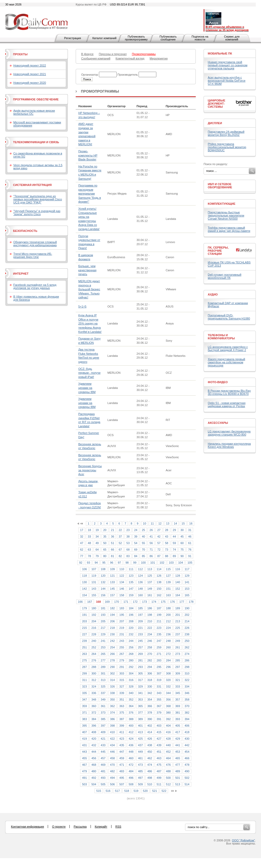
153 (187, 589)
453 (177, 752)
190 (187, 608)
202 (187, 615)
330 (150, 686)
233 (140, 634)
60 (182, 543)
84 (136, 556)
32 (82, 537)
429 (177, 739)
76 (190, 550)
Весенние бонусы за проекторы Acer (90, 470)
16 (191, 523)
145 (112, 589)
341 (140, 693)
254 (112, 647)
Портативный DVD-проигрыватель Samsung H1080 (229, 317)
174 (154, 602)
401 (140, 726)
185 (140, 608)
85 (143, 556)
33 (89, 537)
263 (84, 654)
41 (151, 537)
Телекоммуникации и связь (36, 142)
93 (88, 563)
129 (187, 576)
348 (94, 700)
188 (168, 608)
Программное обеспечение (36, 99)
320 (168, 680)
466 (187, 758)
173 (145, 602)
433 (103, 745)
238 (187, 634)
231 (122, 634)
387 (122, 719)
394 (187, 719)
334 (187, 686)
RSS (118, 827)
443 (84, 752)
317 (140, 680)
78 (89, 556)
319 (159, 680)
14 (175, 523)
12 (160, 523)
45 (182, 537)
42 (159, 537)
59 (174, 543)
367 (159, 706)
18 (89, 530)
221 (140, 628)
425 (140, 739)
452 (168, 752)
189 (177, 608)
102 (162, 563)
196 (131, 615)
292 (131, 667)
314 (112, 680)
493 (103, 778)
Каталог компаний (104, 38)
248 (168, 641)
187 (159, 608)
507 (122, 784)
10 (145, 523)
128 (177, 576)
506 (112, 784)
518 (127, 791)
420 (94, 739)
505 (103, 784)
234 (150, 634)
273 (177, 654)
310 (187, 673)
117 (187, 569)
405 (177, 726)
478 (187, 765)
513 (177, 784)
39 (136, 537)
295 (159, 667)
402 (150, 726)
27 (159, 530)
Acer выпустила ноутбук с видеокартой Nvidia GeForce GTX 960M (227, 81)
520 (145, 791)
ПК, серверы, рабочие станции (218, 251)
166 (80, 602)
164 (177, 595)
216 (94, 628)
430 (187, 739)
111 (131, 569)
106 (84, 569)
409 (103, 732)
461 (140, 758)
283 (159, 660)
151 (168, 589)
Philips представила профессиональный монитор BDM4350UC (227, 147)
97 (119, 563)
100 (143, 563)
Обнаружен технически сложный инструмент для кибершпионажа (35, 244)
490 (187, 771)
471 (122, 765)
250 (187, 641)
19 (97, 530)
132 (103, 582)
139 (168, 582)
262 (187, 647)
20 (105, 530)
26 (151, 530)
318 (150, 680)
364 (131, 706)
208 (131, 621)
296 (168, 667)
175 (163, 602)
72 (159, 550)
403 (159, 726)
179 (84, 608)
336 (94, 693)
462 (150, 758)
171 (126, 602)
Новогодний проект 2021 (30, 74)
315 (122, 680)
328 (131, 686)
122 (122, 576)
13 (168, 523)
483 (122, 771)
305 (140, 673)
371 (84, 713)
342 (150, 693)
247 (159, 641)
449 (140, 752)
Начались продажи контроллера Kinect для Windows (229, 445)
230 (112, 634)
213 (177, 621)
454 (187, 752)
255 (122, 647)
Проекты (20, 54)
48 (89, 543)
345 (177, 693)
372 (94, 713)
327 (122, 686)
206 (112, 621)
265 (103, 654)
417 (177, 732)
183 (122, 608)
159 (131, 595)
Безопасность (25, 231)
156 (103, 595)
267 (122, 654)
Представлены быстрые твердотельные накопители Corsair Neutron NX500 (226, 215)
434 (112, 745)
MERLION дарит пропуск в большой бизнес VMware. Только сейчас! (89, 289)
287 (84, 667)
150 (159, 589)
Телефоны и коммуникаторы (221, 337)
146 (122, 589)
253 (103, 647)
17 (82, 530)
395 (84, 726)
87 (159, 556)
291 (122, 667)
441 (177, 745)
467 (84, 765)
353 (140, 700)
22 (120, 530)
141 (187, 582)
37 (120, 537)
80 (105, 556)
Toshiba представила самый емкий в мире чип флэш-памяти (229, 229)
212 (168, 621)
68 (128, 550)
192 (94, 615)
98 (127, 563)
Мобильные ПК (220, 53)
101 (153, 563)
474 (150, 765)
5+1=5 (82, 306)
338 (112, 693)
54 (136, 543)
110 (122, 569)
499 (159, 778)
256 (131, 647)
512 (168, 784)
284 (168, 660)
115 (168, 569)
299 (84, 673)
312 (94, 680)
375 (122, 713)
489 (177, 771)
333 (177, 686)
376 (131, 713)
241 (103, 641)
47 (82, 543)
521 (155, 791)
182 (112, 608)
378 (150, 713)
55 (143, 543)
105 (190, 563)
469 (103, 765)
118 (84, 576)
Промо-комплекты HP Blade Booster (88, 155)
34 (97, 537)
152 (177, 589)
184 (131, 608)
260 (168, 647)
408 (94, 732)
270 (150, 654)
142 (84, 589)
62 (82, 550)
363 (122, 706)
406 (187, 726)
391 (159, 719)
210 (150, 621)
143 (94, 589)
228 (94, 634)
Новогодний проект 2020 (30, 83)
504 (94, 784)
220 (131, 628)
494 (112, 778)
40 (143, 537)
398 (112, 726)
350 (112, 700)
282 (150, 660)
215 (84, 628)
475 (159, 765)
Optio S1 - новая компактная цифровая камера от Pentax (227, 405)
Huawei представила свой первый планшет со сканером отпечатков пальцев (228, 65)
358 (187, 700)
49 (97, 543)
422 (112, 739)
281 (140, 660)
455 (84, 758)
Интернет (21, 274)
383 (84, 719)
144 (103, 589)
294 (150, 667)
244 (131, 641)
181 (103, 608)
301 (103, 673)
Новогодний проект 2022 (30, 65)
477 (177, 765)
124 (140, 576)
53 (128, 543)
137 (150, 582)
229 (103, 634)
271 (159, 654)
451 (159, 752)
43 (167, 537)
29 (174, 530)
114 (159, 569)
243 (122, 641)
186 (150, 608)
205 (103, 621)
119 (94, 576)
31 (190, 530)
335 (84, 693)
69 (136, 550)
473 (140, 765)
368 (168, 706)
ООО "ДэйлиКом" (244, 840)
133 (112, 582)
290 (112, 667)
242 (112, 641)
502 (187, 778)
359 (84, 706)
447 (122, 752)
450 (150, 752)
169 (107, 602)
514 (187, 784)
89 (174, 556)
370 (187, 706)
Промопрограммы (100, 91)
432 (94, 745)
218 (112, 628)
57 (159, 543)
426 (150, 739)
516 (108, 791)
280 (131, 660)
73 (167, 550)
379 (159, 713)
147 (131, 589)
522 (164, 791)
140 (177, 582)
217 (103, 628)
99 (135, 563)
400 (131, 726)
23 (128, 530)
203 (84, 621)
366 (150, 706)
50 (105, 543)
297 (177, 667)
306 (150, 673)
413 (140, 732)
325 (103, 686)
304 (131, 673)
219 (122, 628)
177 (182, 602)
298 (187, 667)
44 (174, 537)
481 (103, 771)
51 (112, 543)
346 (187, 693)
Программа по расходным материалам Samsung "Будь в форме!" (90, 194)
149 (150, 589)
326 (112, 686)
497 (140, 778)
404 (168, 726)
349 (103, 700)
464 (168, 758)
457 (103, 758)
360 (94, 706)
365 (140, 706)
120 (103, 576)
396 (94, 726)
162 (159, 595)
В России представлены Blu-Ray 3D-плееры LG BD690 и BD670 (229, 392)
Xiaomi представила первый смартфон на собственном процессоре (226, 362)
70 (143, 550)
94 (96, 563)
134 (122, 582)
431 (84, 745)
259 (159, 647)
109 (112, 569)
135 (131, 582)
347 (84, 700)
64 (97, 550)
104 (181, 563)
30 (182, 530)
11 (152, 523)
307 (159, 673)
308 (168, 673)
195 (122, 615)
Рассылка (80, 827)
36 (112, 537)
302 (112, 673)
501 (177, 778)
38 (128, 537)
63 (89, 550)
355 (159, 700)
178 (191, 602)
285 (177, 660)
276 (94, 660)
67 (120, 550)
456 (94, 758)
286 (187, 660)
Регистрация (73, 38)
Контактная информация (27, 827)
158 (122, 595)
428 (168, 739)
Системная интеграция (32, 185)
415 (159, 732)
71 (151, 550)
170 (116, 602)
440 (168, 745)
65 (105, 550)
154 (84, 595)
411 (122, 732)
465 (177, 758)
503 (84, 784)
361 (103, 706)
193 (103, 615)
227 (84, 634)
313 (103, 680)
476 (168, 765)
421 (103, 739)
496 (131, 778)
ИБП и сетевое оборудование (220, 186)
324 (94, 686)
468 (94, 765)
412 (131, 732)
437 (140, 745)
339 (122, 693)
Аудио (213, 294)
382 (187, 713)
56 (151, 543)
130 (84, 582)
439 (159, 745)
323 (84, 686)
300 (94, 673)
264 (94, 654)
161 (150, 595)
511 (159, 784)
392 (168, 719)
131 (94, 582)
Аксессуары (218, 423)
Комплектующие (222, 204)
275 (84, 660)
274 (187, 654)
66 (112, 550)
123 (131, 576)
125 (150, 576)
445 (103, 752)
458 (112, 758)
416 (168, 732)
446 (112, 752)
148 (140, 589)
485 (140, 771)
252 (94, 647)
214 (187, 621)
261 (177, 647)
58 (167, 543)
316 (131, 680)
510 (150, 784)
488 (168, 771)
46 (190, 537)
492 (94, 778)
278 (112, 660)
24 (136, 530)
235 (159, 634)
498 (150, 778)
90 (182, 556)
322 (187, 680)
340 (131, 693)
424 (131, 739)
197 (140, 615)
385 (103, 719)
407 (84, 732)
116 (177, 569)
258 (150, 647)
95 (104, 563)
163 (168, 595)
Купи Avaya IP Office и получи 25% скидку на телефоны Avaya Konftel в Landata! (90, 323)
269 (140, 654)
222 (150, 628)
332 (168, 686)
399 (122, 726)
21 (112, 530)
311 (84, 680)
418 (187, 732)
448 (131, 752)
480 (94, 771)
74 (174, 550)
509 (140, 784)
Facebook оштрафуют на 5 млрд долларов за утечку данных (35, 286)
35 (105, 537)
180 (94, 608)
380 (168, 713)
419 (84, 739)
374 (112, 713)
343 (159, 693)
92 (81, 563)
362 (112, 706)
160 (140, 595)
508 (131, 784)
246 (150, 641)
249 (177, 641)
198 (150, 615)
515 (99, 791)
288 (94, 667)
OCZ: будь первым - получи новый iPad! (89, 373)
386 (112, 719)
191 (84, 615)
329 (140, 686)
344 (168, 693)
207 (122, 621)
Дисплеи (215, 123)
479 (84, 771)
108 (103, 569)
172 (135, 602)
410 (112, 732)
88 (167, 556)
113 (150, 569)
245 (140, 641)
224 (168, 628)
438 (150, 745)
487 (159, 771)
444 (94, 752)
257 (140, 647)
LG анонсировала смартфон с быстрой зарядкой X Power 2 (228, 348)
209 (140, 621)
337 (103, 693)
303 (122, 673)
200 (168, 615)
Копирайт (101, 827)
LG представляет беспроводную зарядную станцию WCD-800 (229, 433)
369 (177, 706)
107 (94, 569)
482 (112, 771)
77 (82, 556)
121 (112, 576)
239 (84, 641)
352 (131, 700)
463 (159, 758)
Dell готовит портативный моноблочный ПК (225, 276)
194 (112, 615)
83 (128, 556)
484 (131, 771)
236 (168, 634)
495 (122, 778)
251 (84, 647)
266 (112, 654)
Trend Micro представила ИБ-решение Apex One (33, 255)
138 (159, 582)
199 (159, 615)
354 (150, 700)
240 (94, 641)
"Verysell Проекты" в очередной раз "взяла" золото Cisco (37, 213)
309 (177, 673)
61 (190, 543)
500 (168, 778)
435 (122, 745)
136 (140, 582)
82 (120, 556)
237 (177, 634)
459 (122, 758)
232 (131, 634)
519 (136, 791)
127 (168, 576)
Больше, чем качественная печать (87, 270)
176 (173, 602)
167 (90, 602)
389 (140, 719)
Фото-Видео (218, 382)
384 (94, 719)
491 (84, 778)
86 (151, 556)
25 (143, 530)
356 (168, 700)
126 (159, 576)
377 (140, 713)
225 (177, 628)
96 (112, 563)
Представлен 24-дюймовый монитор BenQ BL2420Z (226, 133)
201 (177, 615)
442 (187, 745)
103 (171, 563)
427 (159, 739)
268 (131, 654)
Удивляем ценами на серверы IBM (87, 388)
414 (150, 732)
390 (150, 719)
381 (177, 713)
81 (112, 556)
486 (150, 771)
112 (140, 569)
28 (167, 530)
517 (117, 791)
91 (190, 556)
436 (131, 745)
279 (122, 660)
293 (140, 667)
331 (159, 686)
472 (131, 765)
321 (177, 680)
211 (159, 621)
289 (103, 667)
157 (112, 595)
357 (177, 700)
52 (120, 543)
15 (183, 523)
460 (131, 758)
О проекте (59, 827)
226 (187, 628)
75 (182, 550)
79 (97, 556)
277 (103, 660)
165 (187, 595)
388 (131, 719)
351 (122, 700)
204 (94, 621)
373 (103, 713)
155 (94, 595)
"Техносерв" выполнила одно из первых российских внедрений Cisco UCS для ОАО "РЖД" (38, 199)
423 (122, 739)
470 (112, 765)
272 (168, 654)
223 (159, 628)
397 (103, 726)
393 (177, 719)
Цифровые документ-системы (216, 104)
